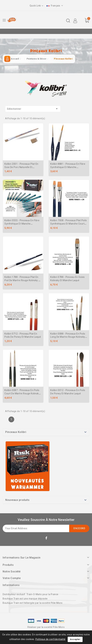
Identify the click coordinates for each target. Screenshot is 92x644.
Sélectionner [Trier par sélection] (33, 109)
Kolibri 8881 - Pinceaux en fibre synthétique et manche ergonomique (68, 167)
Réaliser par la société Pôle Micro (46, 627)
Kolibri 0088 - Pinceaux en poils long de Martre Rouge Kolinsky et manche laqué (68, 337)
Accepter (75, 639)
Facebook (47, 539)
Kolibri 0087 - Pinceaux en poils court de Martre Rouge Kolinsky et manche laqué (22, 393)
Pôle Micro (57, 603)
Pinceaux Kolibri (16, 432)
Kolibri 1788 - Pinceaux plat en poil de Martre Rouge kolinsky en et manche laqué (23, 280)
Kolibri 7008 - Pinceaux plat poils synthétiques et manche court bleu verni (69, 224)
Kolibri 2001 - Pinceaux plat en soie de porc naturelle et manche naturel (21, 167)
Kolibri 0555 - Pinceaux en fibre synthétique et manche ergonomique (22, 224)
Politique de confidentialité (50, 639)
